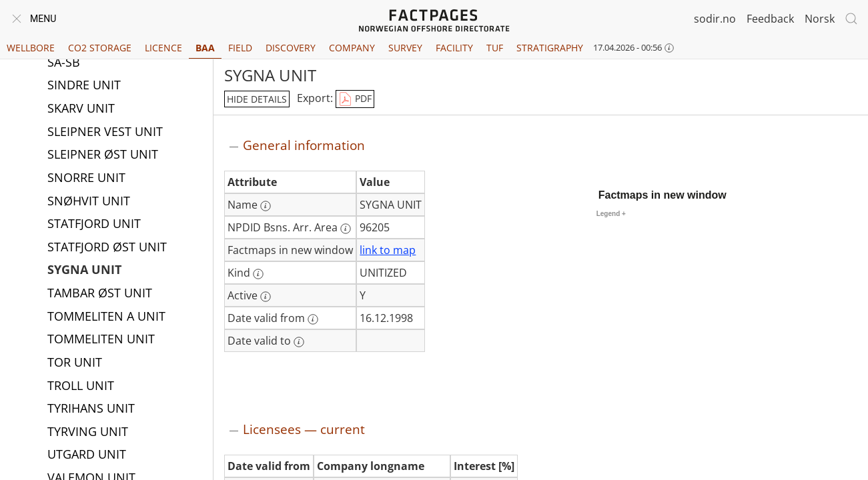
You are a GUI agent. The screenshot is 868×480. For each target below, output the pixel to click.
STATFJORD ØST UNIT (107, 248)
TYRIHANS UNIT (91, 409)
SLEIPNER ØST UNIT (103, 155)
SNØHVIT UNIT (89, 202)
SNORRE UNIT (86, 179)
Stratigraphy (550, 48)
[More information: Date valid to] (299, 342)
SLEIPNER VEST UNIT (105, 133)
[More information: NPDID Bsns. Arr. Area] (346, 229)
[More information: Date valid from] (313, 319)
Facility (454, 48)
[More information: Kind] (258, 274)
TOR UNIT (75, 363)
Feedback (770, 19)
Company (352, 48)
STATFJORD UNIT (94, 225)
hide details (257, 99)
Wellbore (31, 48)
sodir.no (715, 19)
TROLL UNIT (81, 387)
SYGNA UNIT (84, 271)
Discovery (291, 48)
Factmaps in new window (663, 195)
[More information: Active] (266, 297)
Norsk (820, 19)
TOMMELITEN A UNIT (106, 317)
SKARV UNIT (81, 109)
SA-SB (64, 63)
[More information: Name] (266, 206)
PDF (355, 99)
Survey (405, 48)
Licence (163, 48)
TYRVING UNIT (88, 433)
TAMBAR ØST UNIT (100, 294)
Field (240, 48)
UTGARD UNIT (87, 455)
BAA (205, 48)
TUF (495, 48)
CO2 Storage (100, 48)
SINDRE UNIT (84, 86)
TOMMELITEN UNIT (101, 340)
